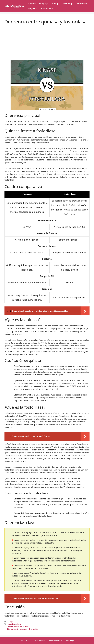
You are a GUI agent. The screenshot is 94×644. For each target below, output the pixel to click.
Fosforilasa (11, 624)
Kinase (19, 624)
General (32, 4)
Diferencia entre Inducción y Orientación (22, 629)
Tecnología (68, 4)
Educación (82, 4)
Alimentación (47, 9)
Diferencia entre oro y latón (17, 627)
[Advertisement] (47, 40)
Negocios (33, 9)
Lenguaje (44, 4)
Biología (56, 4)
